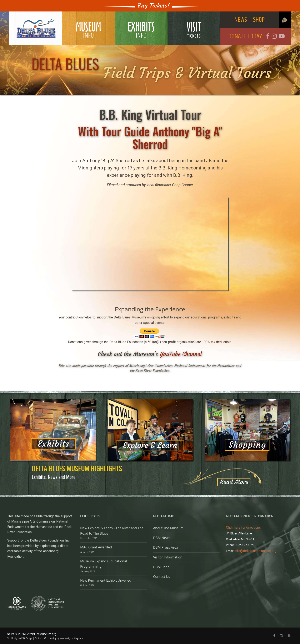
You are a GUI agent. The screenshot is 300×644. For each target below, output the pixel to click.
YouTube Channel (181, 354)
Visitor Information (168, 557)
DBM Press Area (166, 547)
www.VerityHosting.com (71, 638)
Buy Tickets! (154, 6)
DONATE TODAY (245, 36)
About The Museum (168, 528)
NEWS (241, 20)
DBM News (162, 538)
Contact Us (162, 577)
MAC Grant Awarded (96, 547)
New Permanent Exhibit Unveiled (106, 580)
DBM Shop (161, 567)
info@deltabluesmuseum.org (256, 551)
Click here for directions (243, 527)
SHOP (259, 20)
